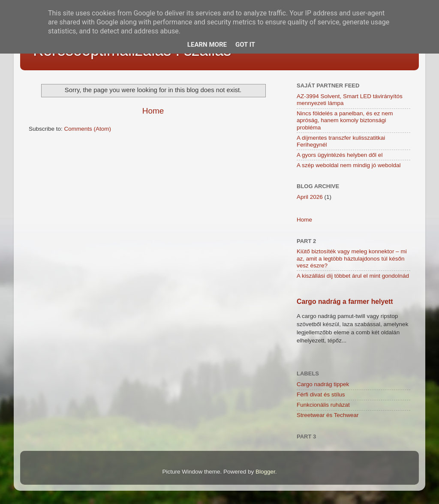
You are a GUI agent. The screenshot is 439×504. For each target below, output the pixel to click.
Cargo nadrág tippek (323, 384)
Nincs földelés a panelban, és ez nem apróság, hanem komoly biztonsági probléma (345, 120)
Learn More (207, 45)
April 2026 (310, 197)
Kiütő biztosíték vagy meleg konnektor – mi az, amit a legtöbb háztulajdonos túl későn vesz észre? (352, 258)
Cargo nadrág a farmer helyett (345, 301)
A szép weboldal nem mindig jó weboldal (349, 165)
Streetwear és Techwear (328, 415)
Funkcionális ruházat (323, 405)
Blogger (265, 472)
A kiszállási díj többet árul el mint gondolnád (353, 276)
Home (153, 111)
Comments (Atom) (88, 129)
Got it (245, 45)
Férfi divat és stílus (321, 394)
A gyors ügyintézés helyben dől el (340, 155)
